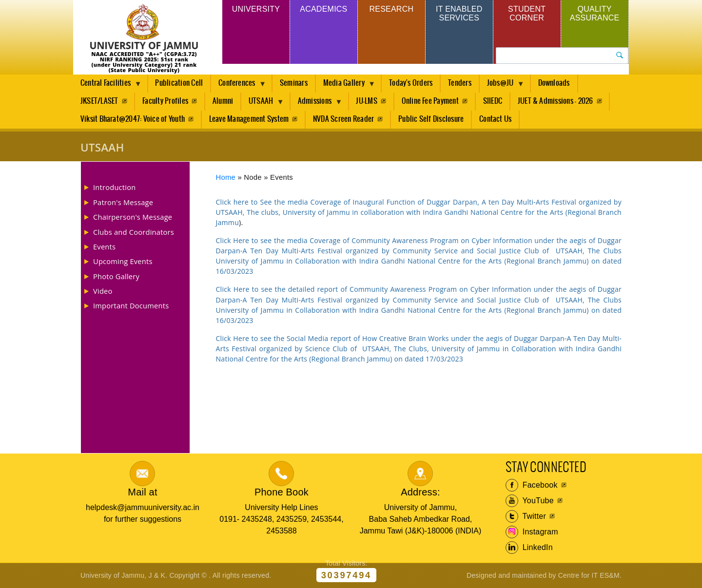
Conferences (239, 86)
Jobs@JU (502, 86)
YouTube (530, 501)
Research (391, 9)
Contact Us (495, 119)
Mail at (142, 492)
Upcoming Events (123, 261)
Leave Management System (249, 119)
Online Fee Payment (430, 101)
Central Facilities (107, 86)
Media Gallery (346, 86)
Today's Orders (411, 83)
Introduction (114, 187)
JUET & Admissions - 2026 (556, 101)
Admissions (317, 104)
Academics (323, 9)
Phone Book (282, 492)
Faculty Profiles (165, 101)
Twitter (526, 516)
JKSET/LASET (99, 101)
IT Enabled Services (459, 13)
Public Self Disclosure (431, 119)
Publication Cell (179, 83)
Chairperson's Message (133, 217)
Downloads (554, 83)
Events (104, 247)
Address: (420, 492)
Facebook (532, 485)
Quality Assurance (595, 13)
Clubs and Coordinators (134, 232)
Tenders (460, 83)
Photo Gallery (116, 276)
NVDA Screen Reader (343, 119)
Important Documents (131, 305)
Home (226, 177)
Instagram (532, 532)
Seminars (294, 83)
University (256, 9)
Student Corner (527, 13)
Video (103, 291)
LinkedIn (529, 548)
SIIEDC (493, 101)
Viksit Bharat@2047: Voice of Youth (133, 119)
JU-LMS (366, 101)
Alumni (223, 101)
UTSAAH (263, 104)
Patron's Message (123, 202)
